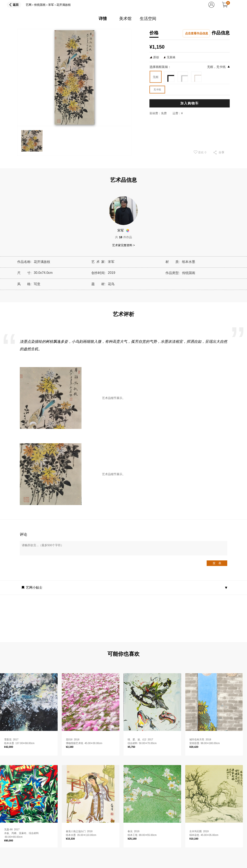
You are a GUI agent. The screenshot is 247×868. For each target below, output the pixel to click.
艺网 (29, 5)
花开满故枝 (64, 5)
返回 (16, 5)
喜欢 (200, 152)
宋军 (51, 5)
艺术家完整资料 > (123, 245)
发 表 (217, 563)
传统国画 (40, 5)
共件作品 (123, 237)
